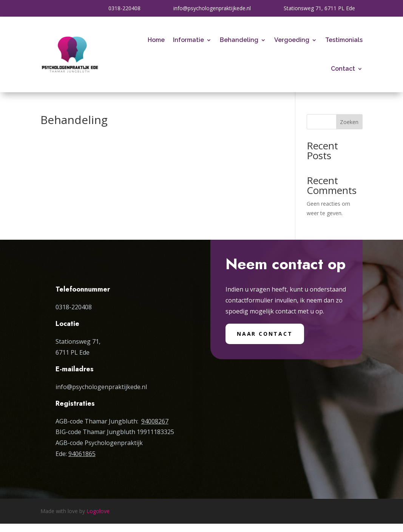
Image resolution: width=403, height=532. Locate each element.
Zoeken (349, 122)
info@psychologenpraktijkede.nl (212, 8)
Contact (343, 69)
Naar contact (265, 334)
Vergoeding (292, 40)
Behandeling (239, 40)
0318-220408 (124, 8)
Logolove (98, 511)
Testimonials (344, 40)
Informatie (188, 40)
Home (156, 40)
